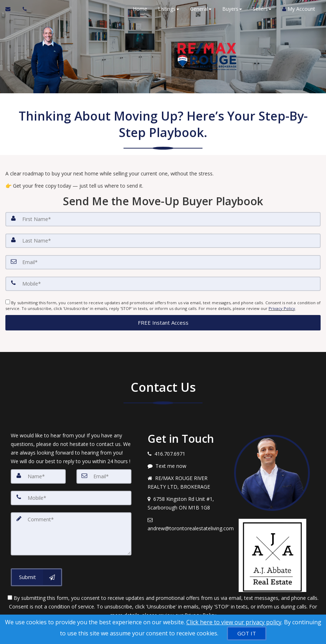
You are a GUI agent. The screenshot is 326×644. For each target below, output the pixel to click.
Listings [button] (169, 9)
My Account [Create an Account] (299, 9)
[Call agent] (23, 9)
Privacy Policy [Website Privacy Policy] (282, 308)
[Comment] (71, 534)
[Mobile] (163, 284)
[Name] (38, 476)
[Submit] (36, 577)
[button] (163, 322)
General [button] (201, 9)
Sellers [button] (262, 9)
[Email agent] (185, 524)
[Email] (163, 262)
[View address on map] (185, 503)
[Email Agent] (11, 9)
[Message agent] (185, 466)
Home (140, 9)
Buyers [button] (232, 9)
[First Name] (163, 219)
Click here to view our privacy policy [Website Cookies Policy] (234, 622)
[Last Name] (163, 241)
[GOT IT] (247, 633)
